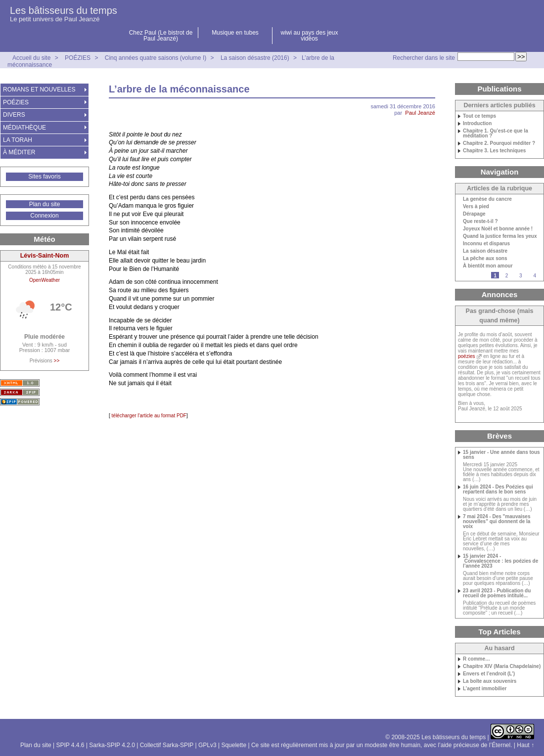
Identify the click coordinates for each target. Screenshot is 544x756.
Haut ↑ (525, 745)
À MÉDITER (19, 152)
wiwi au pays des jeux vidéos (309, 36)
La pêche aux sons (485, 259)
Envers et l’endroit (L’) (489, 674)
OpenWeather (45, 280)
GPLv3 (207, 745)
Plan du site (45, 204)
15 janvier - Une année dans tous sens (501, 455)
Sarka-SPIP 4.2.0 (112, 745)
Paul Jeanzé (420, 113)
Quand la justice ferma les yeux (500, 236)
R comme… (476, 659)
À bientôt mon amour (488, 266)
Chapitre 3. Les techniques (494, 151)
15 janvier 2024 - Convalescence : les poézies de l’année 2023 (500, 561)
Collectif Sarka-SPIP (167, 745)
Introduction (477, 124)
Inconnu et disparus (486, 244)
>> (57, 361)
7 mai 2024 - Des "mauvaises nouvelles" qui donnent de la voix (497, 522)
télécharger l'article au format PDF (148, 416)
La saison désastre (485, 251)
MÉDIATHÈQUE (24, 128)
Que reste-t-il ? (480, 222)
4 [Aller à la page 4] (535, 276)
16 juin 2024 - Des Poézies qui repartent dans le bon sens (498, 489)
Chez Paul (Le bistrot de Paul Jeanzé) (161, 36)
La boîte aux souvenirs (490, 681)
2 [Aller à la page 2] (507, 276)
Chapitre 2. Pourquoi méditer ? (499, 143)
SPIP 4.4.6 (70, 745)
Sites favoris (44, 177)
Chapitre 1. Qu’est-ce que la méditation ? (496, 133)
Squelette (234, 745)
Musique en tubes (235, 33)
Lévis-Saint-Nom (45, 256)
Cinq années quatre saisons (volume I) (156, 58)
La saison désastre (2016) (255, 58)
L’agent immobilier (485, 689)
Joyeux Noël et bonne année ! (498, 229)
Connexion (44, 216)
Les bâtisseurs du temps (64, 10)
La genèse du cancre (487, 199)
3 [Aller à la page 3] (521, 276)
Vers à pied (476, 207)
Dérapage (474, 214)
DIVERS (14, 115)
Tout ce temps (479, 116)
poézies (466, 356)
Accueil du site (31, 58)
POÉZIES (78, 58)
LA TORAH (18, 140)
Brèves (499, 436)
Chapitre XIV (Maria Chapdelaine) (502, 667)
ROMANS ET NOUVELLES (39, 89)
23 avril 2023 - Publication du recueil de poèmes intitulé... (497, 593)
